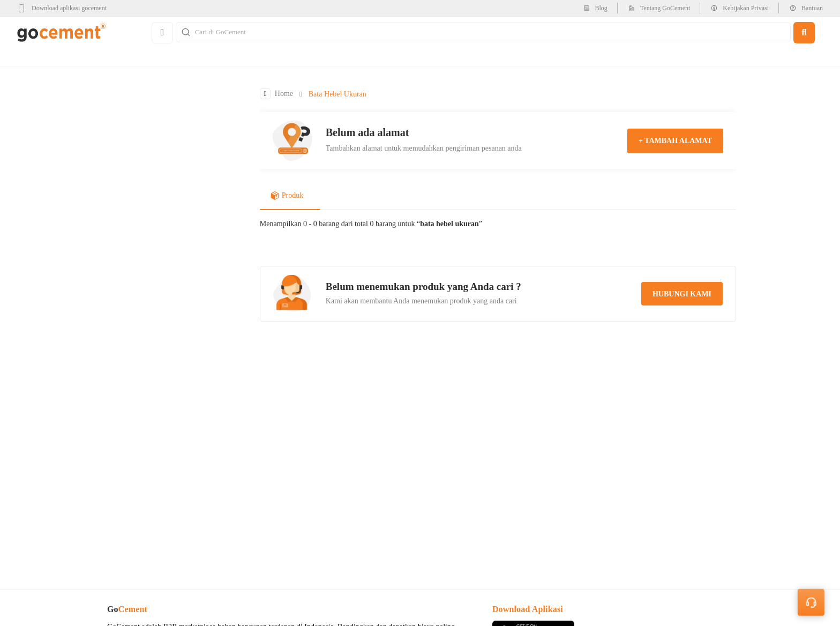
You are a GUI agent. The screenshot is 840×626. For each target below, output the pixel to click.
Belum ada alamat (367, 133)
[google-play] (65, 8)
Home (284, 95)
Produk (287, 197)
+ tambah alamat (675, 141)
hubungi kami (682, 295)
